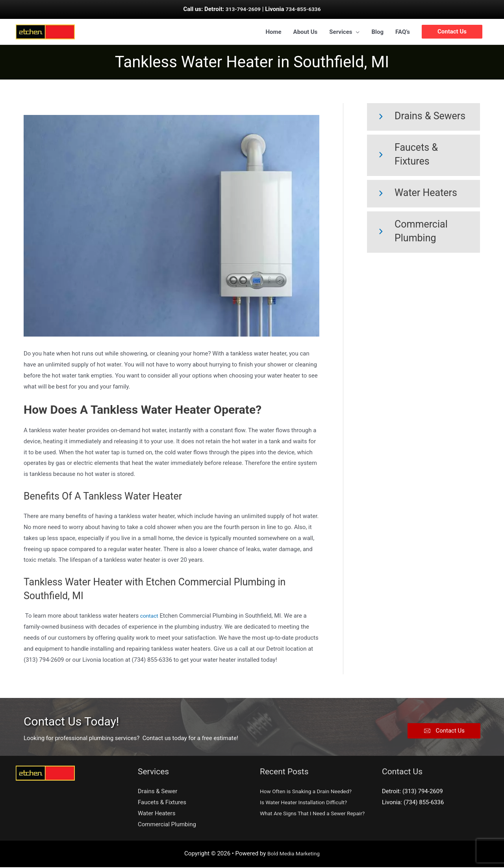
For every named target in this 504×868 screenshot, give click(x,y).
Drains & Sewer (157, 792)
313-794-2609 (241, 9)
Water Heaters (157, 814)
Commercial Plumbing (167, 825)
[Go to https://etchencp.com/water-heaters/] (423, 195)
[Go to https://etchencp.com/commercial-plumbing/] (423, 233)
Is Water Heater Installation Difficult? (308, 803)
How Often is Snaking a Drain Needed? (310, 792)
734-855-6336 (305, 9)
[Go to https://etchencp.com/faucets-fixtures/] (423, 156)
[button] (444, 732)
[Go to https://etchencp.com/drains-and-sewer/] (423, 118)
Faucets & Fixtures (162, 803)
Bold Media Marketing (294, 854)
